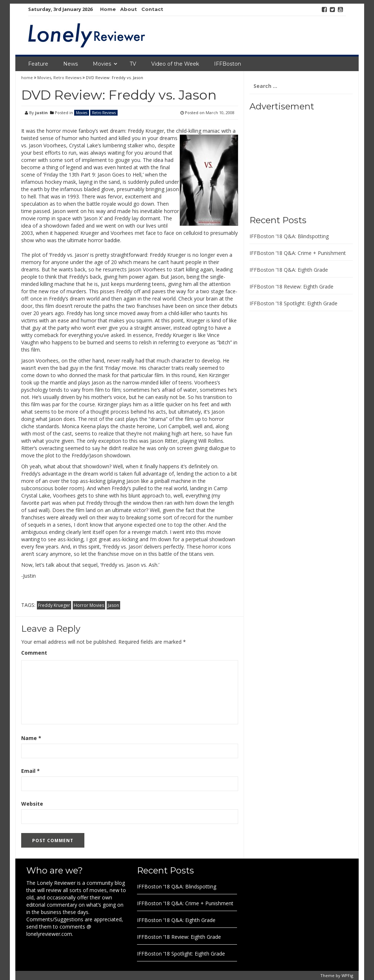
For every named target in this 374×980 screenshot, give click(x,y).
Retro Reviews (67, 78)
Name (31, 738)
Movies (102, 64)
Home (108, 9)
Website (32, 804)
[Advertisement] (295, 160)
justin (41, 113)
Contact (152, 9)
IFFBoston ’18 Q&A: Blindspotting (289, 236)
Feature (38, 64)
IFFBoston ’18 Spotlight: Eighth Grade (293, 303)
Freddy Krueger (54, 605)
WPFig (347, 975)
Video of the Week (175, 64)
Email (30, 771)
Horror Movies (89, 605)
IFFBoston (228, 64)
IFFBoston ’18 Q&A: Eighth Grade (289, 270)
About (129, 9)
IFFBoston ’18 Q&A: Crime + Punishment (298, 253)
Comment (34, 653)
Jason (113, 605)
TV (133, 64)
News (70, 64)
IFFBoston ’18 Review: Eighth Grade (291, 286)
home (28, 78)
